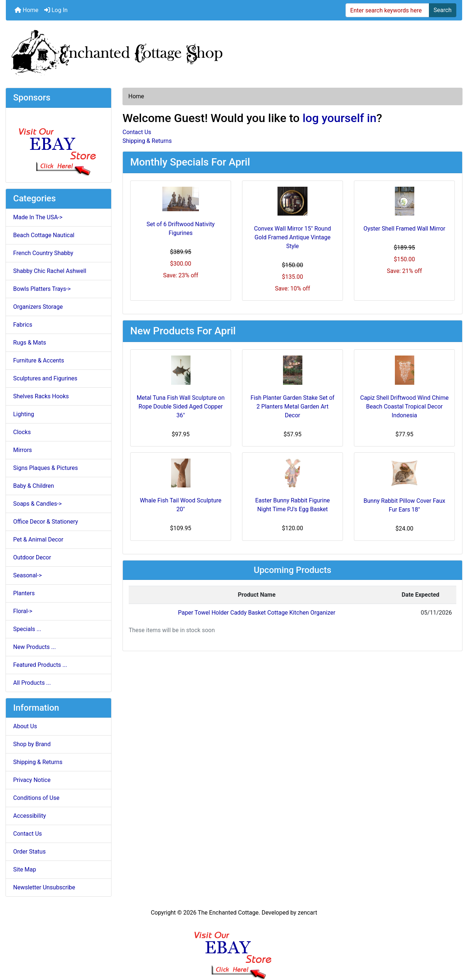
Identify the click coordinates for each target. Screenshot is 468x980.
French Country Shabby (43, 253)
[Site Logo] (234, 51)
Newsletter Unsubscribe (44, 887)
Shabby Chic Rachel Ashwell (50, 271)
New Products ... (35, 647)
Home (27, 10)
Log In (56, 10)
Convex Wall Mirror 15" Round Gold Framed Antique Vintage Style (293, 237)
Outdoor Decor (32, 557)
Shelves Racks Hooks (41, 396)
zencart (307, 913)
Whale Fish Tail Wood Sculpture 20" (180, 505)
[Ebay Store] (59, 145)
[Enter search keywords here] (387, 10)
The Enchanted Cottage (228, 913)
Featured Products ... (40, 665)
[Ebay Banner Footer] (234, 948)
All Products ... (32, 683)
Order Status (29, 852)
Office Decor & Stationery (46, 522)
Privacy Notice (32, 780)
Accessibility (30, 816)
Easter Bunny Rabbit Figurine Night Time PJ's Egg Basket (292, 505)
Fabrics (23, 325)
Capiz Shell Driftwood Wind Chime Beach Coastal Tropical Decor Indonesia (404, 407)
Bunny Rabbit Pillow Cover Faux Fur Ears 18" (404, 505)
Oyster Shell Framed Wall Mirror (404, 229)
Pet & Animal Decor (38, 540)
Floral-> (23, 611)
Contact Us (28, 834)
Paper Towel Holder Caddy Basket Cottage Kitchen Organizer (257, 613)
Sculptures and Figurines (45, 378)
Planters (24, 593)
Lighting (24, 414)
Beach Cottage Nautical (44, 235)
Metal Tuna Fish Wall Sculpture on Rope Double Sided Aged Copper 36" (181, 407)
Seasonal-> (27, 575)
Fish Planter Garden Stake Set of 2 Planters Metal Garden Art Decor (292, 407)
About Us (25, 726)
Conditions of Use (36, 798)
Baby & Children (34, 486)
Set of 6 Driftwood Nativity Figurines (181, 229)
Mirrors (22, 450)
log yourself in (339, 118)
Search (443, 10)
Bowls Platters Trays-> (42, 289)
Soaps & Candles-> (37, 504)
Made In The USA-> (38, 217)
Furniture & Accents (39, 360)
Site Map (25, 869)
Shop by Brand (32, 744)
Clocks (22, 432)
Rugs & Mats (30, 343)
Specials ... (27, 629)
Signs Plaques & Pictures (46, 468)
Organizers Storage (38, 307)
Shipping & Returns (38, 762)
